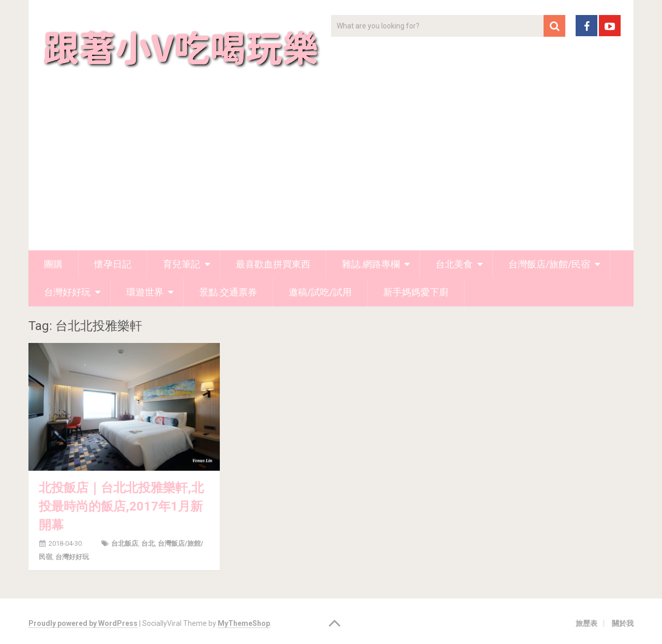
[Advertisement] (331, 173)
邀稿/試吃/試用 (320, 292)
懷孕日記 (113, 264)
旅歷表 (586, 623)
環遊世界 (145, 292)
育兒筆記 (182, 264)
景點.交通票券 (228, 292)
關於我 (623, 623)
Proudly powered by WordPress (83, 623)
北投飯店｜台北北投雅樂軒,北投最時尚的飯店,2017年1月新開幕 (121, 506)
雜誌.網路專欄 (371, 264)
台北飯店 (125, 543)
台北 (148, 543)
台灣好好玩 (67, 292)
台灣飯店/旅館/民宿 (549, 264)
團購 (53, 264)
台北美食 (454, 264)
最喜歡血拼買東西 (273, 264)
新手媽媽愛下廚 (416, 292)
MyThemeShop (244, 623)
